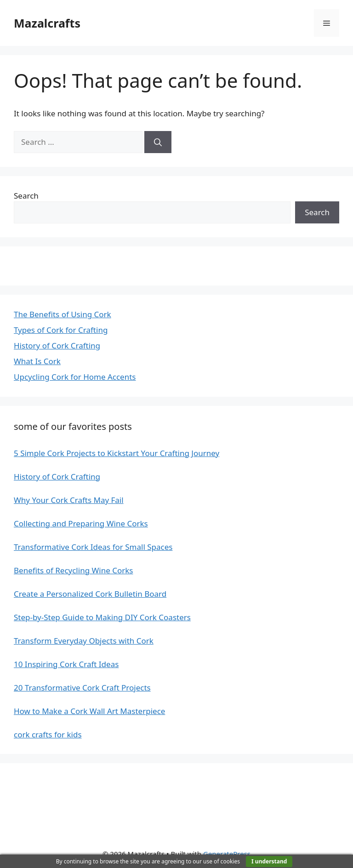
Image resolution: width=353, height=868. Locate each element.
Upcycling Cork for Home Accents (75, 377)
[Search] (158, 142)
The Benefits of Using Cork (63, 314)
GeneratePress (227, 854)
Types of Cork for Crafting (61, 330)
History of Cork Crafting (57, 345)
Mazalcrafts (47, 23)
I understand (269, 861)
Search (26, 196)
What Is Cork (37, 361)
